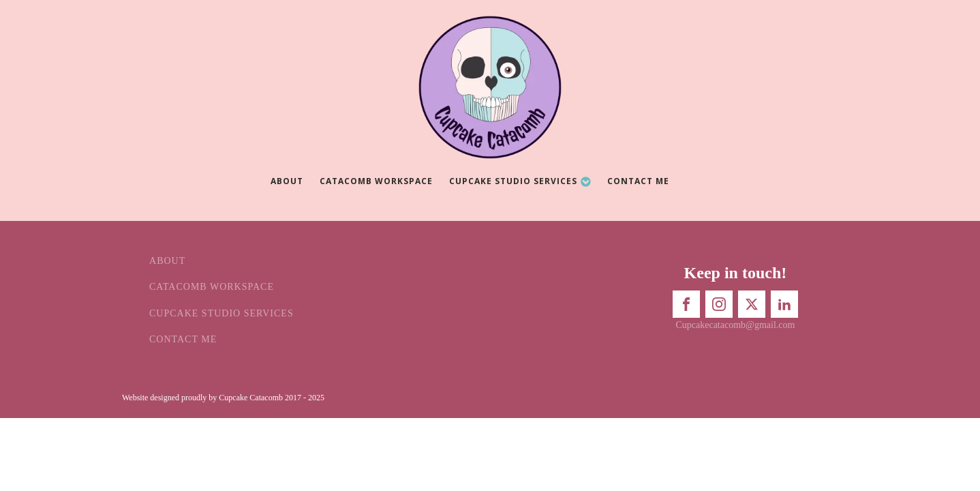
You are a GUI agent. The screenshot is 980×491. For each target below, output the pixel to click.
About (287, 181)
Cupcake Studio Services (520, 181)
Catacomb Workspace (376, 181)
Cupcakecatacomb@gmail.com (735, 325)
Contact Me (638, 181)
